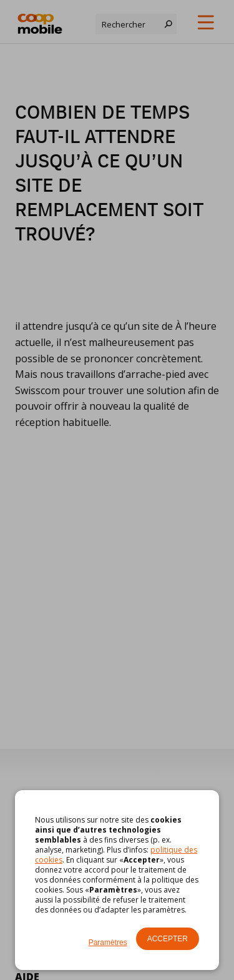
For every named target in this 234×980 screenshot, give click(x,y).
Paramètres (108, 943)
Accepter (168, 939)
